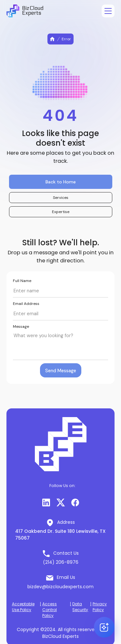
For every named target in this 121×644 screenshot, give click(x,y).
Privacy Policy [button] (100, 607)
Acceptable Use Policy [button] (23, 607)
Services (61, 198)
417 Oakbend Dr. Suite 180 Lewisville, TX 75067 (60, 535)
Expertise (61, 212)
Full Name (22, 281)
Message (21, 327)
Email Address (26, 304)
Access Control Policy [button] (50, 610)
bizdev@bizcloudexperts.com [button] (60, 587)
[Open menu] (108, 11)
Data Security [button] (80, 607)
